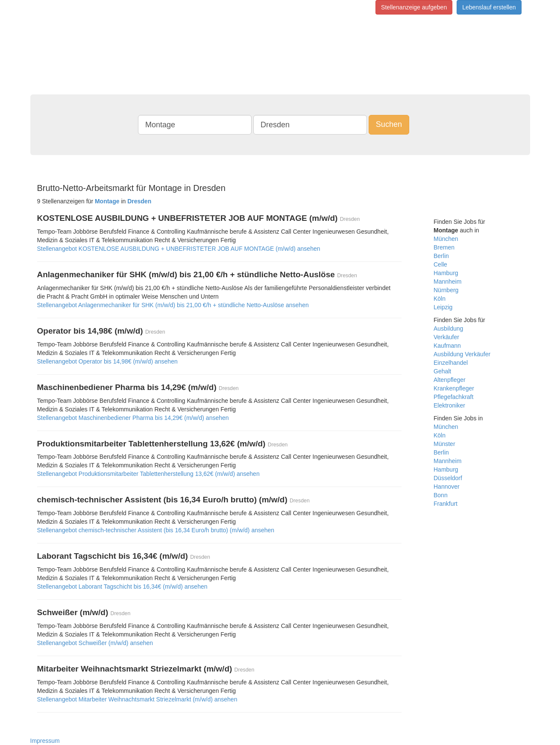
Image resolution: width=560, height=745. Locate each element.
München (446, 239)
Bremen (444, 247)
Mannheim (447, 282)
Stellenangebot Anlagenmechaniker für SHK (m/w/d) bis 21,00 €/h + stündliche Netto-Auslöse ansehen (173, 305)
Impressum (45, 741)
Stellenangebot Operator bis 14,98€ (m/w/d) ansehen (107, 361)
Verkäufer (446, 337)
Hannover (447, 487)
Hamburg (446, 273)
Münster (444, 444)
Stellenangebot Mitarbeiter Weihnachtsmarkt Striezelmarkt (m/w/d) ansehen (137, 699)
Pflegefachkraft (453, 397)
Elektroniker (449, 405)
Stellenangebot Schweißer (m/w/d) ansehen (95, 643)
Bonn (441, 495)
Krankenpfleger (454, 388)
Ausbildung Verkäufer (462, 354)
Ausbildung (448, 329)
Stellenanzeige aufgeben (414, 7)
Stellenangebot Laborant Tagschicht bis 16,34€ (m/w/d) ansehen (122, 587)
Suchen (389, 124)
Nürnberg (446, 290)
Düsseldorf (448, 478)
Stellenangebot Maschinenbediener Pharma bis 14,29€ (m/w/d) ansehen (133, 418)
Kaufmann (447, 346)
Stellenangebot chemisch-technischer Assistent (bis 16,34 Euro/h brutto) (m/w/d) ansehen (156, 530)
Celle (440, 264)
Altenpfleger (450, 380)
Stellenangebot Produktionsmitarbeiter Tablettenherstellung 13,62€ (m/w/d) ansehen (148, 474)
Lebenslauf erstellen (489, 7)
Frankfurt (446, 504)
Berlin (441, 256)
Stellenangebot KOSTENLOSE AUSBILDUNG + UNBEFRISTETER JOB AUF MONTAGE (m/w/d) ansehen (179, 249)
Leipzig (443, 307)
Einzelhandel (451, 363)
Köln (440, 299)
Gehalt (442, 371)
